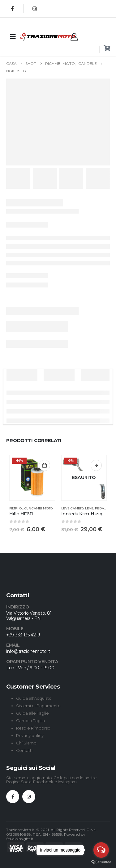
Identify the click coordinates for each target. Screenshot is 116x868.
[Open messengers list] (101, 850)
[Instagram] (35, 9)
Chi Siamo (26, 743)
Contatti (24, 750)
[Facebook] (12, 9)
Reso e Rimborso (33, 728)
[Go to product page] (32, 478)
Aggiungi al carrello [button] (45, 465)
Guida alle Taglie (32, 713)
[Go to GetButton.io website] (101, 862)
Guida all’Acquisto (34, 698)
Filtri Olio (18, 508)
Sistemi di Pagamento (38, 706)
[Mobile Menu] (13, 37)
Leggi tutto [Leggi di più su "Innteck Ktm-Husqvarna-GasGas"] (96, 465)
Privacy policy (30, 735)
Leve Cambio (72, 508)
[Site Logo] (35, 36)
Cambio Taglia (30, 721)
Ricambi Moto (41, 508)
